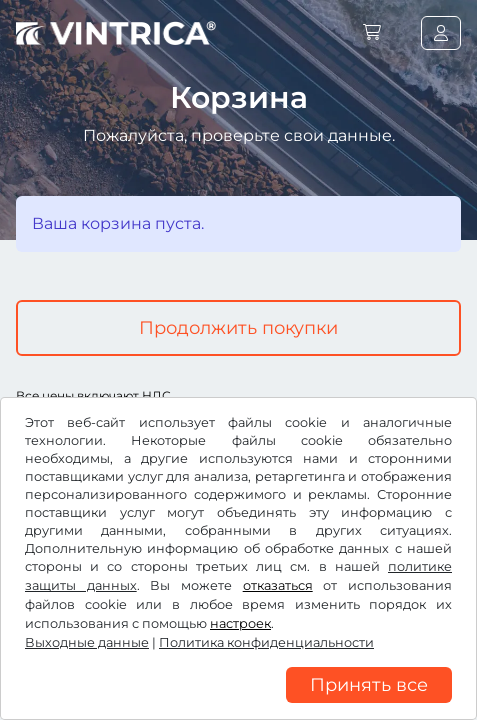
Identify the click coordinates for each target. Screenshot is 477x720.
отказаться (278, 585)
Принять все (369, 685)
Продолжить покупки (238, 328)
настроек (240, 623)
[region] (238, 705)
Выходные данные (87, 642)
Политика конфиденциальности (266, 642)
